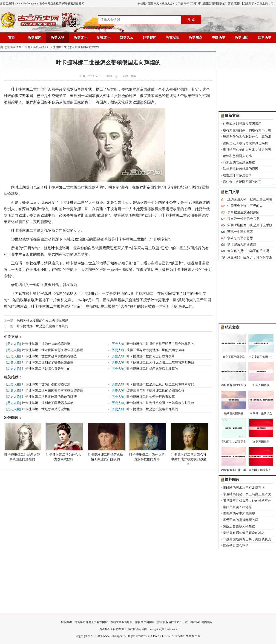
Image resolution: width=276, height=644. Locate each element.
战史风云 (126, 37)
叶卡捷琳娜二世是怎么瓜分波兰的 (46, 369)
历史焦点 (195, 37)
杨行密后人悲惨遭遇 (242, 245)
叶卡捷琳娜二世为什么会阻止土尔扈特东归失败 (160, 362)
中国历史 (218, 37)
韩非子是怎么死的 (236, 546)
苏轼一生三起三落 (240, 232)
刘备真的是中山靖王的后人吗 (248, 251)
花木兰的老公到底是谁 (239, 162)
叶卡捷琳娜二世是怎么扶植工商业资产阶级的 (105, 441)
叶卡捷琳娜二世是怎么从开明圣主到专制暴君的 (160, 344)
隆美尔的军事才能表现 (239, 514)
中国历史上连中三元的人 (245, 206)
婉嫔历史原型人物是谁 (239, 526)
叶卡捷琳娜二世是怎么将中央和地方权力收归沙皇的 (189, 444)
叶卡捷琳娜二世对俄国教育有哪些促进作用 (53, 350)
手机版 (142, 3)
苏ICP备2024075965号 (161, 636)
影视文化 (103, 37)
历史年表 (249, 3)
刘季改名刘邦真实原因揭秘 (242, 124)
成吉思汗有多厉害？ (237, 175)
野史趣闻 (149, 37)
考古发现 (172, 37)
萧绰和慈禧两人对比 (237, 156)
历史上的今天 (265, 3)
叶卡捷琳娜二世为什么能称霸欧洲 (46, 344)
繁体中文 (154, 3)
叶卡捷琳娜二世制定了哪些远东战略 (48, 362)
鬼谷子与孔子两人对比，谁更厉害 (247, 150)
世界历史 (264, 37)
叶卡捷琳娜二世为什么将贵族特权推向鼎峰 (147, 441)
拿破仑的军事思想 (240, 238)
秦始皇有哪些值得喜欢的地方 (244, 533)
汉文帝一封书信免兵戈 (243, 219)
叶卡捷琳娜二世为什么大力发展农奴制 (64, 441)
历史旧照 (241, 37)
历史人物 (57, 37)
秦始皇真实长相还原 (237, 507)
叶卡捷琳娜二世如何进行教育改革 (151, 356)
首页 (11, 37)
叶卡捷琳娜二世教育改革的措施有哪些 (49, 356)
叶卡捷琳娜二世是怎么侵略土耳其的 (42, 326)
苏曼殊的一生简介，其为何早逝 (250, 257)
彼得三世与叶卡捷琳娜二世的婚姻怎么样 (155, 350)
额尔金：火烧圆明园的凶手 (242, 182)
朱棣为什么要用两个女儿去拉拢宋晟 (42, 321)
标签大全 (167, 3)
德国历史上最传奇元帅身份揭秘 (245, 143)
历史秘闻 (34, 37)
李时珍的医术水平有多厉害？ (244, 488)
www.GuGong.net (113, 636)
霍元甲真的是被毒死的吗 (241, 520)
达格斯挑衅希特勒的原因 (241, 169)
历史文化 (80, 37)
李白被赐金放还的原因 (243, 212)
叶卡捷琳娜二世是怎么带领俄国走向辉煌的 (73, 47)
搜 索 (191, 20)
